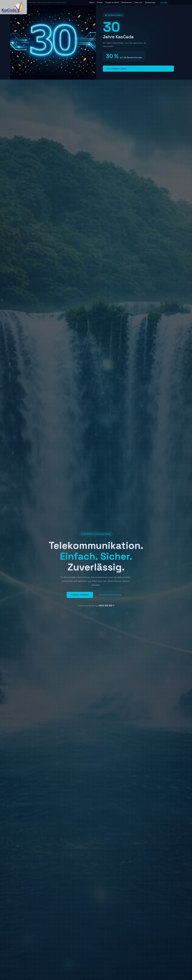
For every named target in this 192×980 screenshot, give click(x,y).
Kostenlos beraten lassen (110, 595)
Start (92, 3)
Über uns (138, 3)
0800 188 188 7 (106, 606)
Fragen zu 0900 (112, 3)
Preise (100, 3)
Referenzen (127, 3)
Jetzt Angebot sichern (117, 69)
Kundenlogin (150, 3)
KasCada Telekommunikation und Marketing (47, 2)
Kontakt (164, 3)
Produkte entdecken (80, 595)
